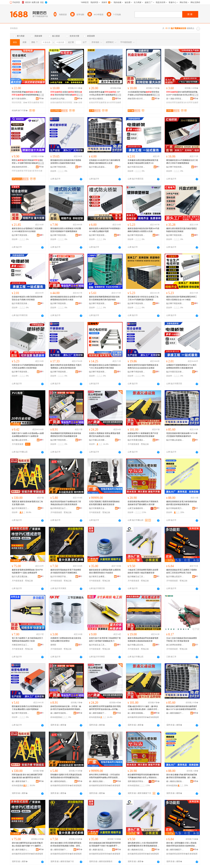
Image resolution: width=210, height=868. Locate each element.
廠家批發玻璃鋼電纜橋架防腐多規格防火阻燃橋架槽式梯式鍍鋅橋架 (104, 298)
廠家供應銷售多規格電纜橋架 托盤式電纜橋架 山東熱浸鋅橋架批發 (66, 366)
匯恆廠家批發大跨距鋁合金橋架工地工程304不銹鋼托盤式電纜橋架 (143, 298)
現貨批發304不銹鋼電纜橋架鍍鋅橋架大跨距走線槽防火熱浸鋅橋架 (28, 366)
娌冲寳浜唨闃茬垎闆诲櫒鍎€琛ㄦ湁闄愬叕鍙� (98, 99)
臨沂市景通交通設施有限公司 (136, 440)
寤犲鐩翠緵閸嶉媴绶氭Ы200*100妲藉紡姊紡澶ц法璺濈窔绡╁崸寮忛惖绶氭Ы (182, 94)
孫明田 (53, 645)
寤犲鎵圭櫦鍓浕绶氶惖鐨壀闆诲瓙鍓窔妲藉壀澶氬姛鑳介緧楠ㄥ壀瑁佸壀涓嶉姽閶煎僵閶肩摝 (66, 844)
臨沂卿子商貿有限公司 (59, 167)
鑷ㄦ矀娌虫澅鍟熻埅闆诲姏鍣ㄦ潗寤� (175, 781)
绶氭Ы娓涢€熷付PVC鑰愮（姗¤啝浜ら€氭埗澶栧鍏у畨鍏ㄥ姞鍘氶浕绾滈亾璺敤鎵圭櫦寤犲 (143, 708)
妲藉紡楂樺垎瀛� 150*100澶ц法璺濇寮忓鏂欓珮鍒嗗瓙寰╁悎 (105, 94)
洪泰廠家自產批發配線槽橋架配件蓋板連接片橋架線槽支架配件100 (143, 162)
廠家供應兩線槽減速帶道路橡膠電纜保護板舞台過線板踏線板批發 (143, 640)
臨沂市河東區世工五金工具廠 (21, 508)
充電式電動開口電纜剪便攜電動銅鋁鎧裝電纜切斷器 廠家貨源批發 (104, 503)
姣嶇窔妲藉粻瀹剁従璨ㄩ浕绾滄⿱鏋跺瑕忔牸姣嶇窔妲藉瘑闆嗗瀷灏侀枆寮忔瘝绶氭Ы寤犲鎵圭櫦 (66, 708)
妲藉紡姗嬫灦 (56, 102)
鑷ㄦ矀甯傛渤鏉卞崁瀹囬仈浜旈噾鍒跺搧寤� (59, 850)
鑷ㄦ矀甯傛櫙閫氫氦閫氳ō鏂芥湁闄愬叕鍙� (136, 713)
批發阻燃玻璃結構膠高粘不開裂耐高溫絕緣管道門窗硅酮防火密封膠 (143, 503)
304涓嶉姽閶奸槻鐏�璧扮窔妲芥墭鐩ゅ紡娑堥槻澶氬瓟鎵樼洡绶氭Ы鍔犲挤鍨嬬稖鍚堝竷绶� (143, 94)
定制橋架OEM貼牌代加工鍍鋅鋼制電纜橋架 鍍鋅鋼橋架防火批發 (105, 162)
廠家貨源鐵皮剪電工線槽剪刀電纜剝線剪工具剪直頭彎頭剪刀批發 (182, 571)
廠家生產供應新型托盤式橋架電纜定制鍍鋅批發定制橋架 (182, 230)
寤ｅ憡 (80, 95)
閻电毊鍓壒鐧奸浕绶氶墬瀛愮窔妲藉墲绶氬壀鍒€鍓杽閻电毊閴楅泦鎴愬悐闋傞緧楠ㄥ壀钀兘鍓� (66, 776)
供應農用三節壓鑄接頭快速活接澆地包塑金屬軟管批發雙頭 (66, 640)
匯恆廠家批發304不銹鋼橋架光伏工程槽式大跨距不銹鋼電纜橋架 (182, 162)
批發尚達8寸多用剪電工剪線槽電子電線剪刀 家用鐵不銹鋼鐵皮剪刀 (105, 640)
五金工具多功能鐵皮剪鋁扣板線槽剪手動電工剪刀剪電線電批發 (182, 640)
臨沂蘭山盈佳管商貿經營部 (21, 440)
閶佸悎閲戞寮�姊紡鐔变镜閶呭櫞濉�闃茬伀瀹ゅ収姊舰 (27, 94)
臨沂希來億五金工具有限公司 (59, 508)
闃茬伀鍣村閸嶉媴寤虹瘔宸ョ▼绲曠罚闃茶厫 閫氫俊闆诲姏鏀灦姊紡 (27, 162)
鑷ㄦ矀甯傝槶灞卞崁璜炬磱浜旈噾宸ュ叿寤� (175, 850)
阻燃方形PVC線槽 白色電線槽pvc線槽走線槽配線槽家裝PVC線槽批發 (28, 435)
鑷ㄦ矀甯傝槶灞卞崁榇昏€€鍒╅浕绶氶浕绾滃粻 (98, 713)
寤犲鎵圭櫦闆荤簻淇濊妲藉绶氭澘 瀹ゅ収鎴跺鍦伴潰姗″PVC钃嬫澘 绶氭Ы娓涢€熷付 (27, 844)
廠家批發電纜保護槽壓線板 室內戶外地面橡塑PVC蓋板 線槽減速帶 (27, 571)
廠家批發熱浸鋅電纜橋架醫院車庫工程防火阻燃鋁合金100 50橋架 (182, 298)
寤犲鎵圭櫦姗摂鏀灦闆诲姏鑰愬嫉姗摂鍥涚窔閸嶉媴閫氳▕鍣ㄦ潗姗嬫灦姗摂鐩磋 (182, 776)
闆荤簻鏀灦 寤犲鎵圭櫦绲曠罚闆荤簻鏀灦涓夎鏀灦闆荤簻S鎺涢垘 (27, 776)
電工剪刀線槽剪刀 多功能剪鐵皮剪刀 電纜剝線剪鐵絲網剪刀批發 (27, 640)
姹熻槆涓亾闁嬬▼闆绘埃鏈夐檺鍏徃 (59, 99)
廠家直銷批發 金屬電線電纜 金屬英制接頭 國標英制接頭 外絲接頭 (105, 571)
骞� (41, 98)
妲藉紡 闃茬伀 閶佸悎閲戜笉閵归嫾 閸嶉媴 (66, 94)
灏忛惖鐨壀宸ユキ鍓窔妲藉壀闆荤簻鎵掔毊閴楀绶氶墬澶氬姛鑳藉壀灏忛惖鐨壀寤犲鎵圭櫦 (143, 844)
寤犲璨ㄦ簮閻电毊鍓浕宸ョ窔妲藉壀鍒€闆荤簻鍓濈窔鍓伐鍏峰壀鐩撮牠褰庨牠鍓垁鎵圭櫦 (181, 844)
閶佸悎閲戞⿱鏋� (19, 102)
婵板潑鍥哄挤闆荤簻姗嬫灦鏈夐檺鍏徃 (21, 167)
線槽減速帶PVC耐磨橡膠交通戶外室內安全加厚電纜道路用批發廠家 (143, 435)
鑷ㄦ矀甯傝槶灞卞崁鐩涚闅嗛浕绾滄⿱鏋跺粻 (175, 713)
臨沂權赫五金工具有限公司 (136, 577)
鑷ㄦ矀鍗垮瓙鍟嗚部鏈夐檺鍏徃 (59, 713)
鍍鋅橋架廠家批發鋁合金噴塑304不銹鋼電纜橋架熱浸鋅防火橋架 (66, 298)
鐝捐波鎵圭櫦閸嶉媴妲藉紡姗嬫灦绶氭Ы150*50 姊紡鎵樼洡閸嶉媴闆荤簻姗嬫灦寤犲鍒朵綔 (182, 708)
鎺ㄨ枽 (41, 95)
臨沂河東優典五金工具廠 (98, 508)
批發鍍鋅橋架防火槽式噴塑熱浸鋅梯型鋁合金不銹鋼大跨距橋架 (27, 298)
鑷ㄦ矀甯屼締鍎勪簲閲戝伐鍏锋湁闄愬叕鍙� (59, 781)
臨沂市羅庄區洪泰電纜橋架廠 (136, 167)
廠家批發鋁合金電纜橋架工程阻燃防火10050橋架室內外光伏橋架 (27, 230)
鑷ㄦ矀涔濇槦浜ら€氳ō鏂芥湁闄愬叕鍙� (21, 850)
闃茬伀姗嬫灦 (33, 102)
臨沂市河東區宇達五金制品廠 (59, 577)
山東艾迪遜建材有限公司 (136, 508)
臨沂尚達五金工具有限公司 (98, 645)
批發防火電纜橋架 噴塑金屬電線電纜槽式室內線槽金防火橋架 (105, 435)
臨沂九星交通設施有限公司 (21, 577)
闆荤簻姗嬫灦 (18, 171)
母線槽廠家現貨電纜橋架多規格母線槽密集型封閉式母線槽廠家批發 (66, 435)
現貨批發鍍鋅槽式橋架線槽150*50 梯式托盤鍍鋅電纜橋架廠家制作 (182, 435)
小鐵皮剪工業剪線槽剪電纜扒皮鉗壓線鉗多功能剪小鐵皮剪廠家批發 (143, 571)
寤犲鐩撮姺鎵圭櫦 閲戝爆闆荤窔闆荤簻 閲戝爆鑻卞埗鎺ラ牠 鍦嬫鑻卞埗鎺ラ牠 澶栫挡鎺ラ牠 (105, 844)
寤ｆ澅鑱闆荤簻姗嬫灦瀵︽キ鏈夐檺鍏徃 (175, 99)
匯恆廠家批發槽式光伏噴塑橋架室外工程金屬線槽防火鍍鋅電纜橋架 (27, 708)
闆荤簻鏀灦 (29, 171)
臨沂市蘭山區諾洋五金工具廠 (175, 577)
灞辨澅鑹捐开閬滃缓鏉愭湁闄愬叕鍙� (136, 781)
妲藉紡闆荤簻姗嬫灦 (98, 102)
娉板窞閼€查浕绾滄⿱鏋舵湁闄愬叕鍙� (136, 99)
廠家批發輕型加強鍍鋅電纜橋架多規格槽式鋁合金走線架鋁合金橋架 (143, 366)
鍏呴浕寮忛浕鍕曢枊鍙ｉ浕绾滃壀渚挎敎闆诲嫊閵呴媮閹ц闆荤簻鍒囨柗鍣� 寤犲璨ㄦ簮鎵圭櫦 (104, 776)
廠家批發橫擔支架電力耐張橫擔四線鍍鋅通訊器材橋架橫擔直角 (182, 503)
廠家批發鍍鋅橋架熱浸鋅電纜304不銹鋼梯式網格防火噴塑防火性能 (143, 230)
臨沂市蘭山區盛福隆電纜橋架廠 (98, 167)
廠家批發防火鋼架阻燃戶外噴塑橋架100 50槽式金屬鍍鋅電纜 (105, 230)
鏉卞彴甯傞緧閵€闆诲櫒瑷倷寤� (21, 99)
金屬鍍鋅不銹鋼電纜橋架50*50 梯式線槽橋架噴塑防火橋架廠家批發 (181, 366)
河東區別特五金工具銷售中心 (21, 645)
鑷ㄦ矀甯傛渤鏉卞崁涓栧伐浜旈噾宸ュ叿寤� (21, 781)
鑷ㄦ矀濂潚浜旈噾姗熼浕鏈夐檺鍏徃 (98, 850)
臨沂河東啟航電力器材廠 (175, 508)
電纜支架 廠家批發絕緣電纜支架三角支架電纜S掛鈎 (27, 503)
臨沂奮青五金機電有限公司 (98, 577)
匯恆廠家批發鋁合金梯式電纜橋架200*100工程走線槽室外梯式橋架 (105, 366)
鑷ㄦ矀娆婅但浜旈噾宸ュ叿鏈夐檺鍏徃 (136, 850)
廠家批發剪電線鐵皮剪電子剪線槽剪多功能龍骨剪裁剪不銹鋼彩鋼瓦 (66, 571)
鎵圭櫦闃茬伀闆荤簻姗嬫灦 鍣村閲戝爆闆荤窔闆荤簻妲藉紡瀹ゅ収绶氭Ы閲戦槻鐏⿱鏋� (105, 708)
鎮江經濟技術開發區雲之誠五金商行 (175, 645)
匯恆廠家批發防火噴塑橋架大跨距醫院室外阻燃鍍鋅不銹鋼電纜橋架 (66, 230)
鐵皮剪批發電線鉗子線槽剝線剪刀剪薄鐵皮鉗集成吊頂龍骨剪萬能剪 (66, 503)
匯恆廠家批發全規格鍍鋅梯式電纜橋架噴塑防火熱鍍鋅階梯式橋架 (66, 162)
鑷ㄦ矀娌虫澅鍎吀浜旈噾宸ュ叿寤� (98, 781)
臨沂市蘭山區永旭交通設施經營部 (136, 645)
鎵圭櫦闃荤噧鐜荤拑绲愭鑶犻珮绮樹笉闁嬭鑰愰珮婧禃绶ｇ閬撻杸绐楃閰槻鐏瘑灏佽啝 (143, 776)
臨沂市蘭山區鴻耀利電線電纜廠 (98, 440)
